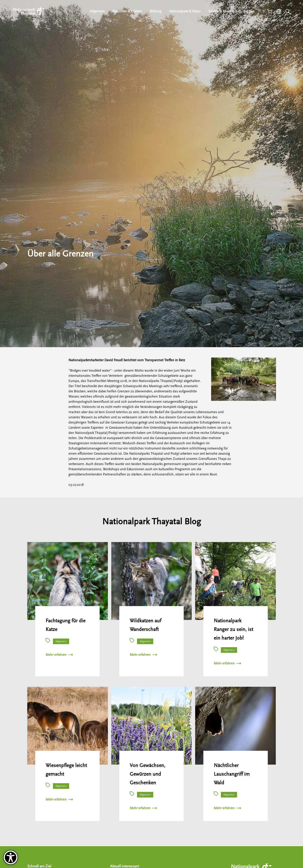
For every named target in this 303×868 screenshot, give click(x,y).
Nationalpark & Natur (185, 11)
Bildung (156, 11)
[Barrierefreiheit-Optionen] (11, 857)
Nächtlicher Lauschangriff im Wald (232, 774)
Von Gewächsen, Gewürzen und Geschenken (148, 774)
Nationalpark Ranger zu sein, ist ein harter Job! (233, 629)
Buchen (249, 11)
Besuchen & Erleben (128, 11)
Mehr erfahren (59, 655)
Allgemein (98, 11)
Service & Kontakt (221, 11)
